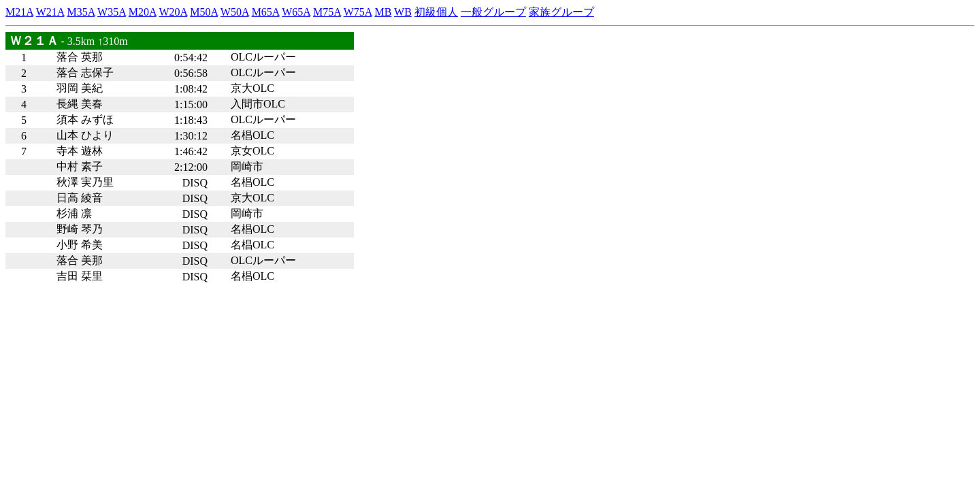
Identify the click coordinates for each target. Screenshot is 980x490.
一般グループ (493, 12)
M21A (19, 12)
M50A (204, 12)
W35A (112, 12)
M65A (266, 12)
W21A (50, 12)
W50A (235, 12)
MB (383, 12)
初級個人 (436, 12)
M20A (143, 12)
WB (403, 12)
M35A (81, 12)
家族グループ (561, 12)
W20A (173, 12)
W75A (358, 12)
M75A (327, 12)
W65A (296, 12)
